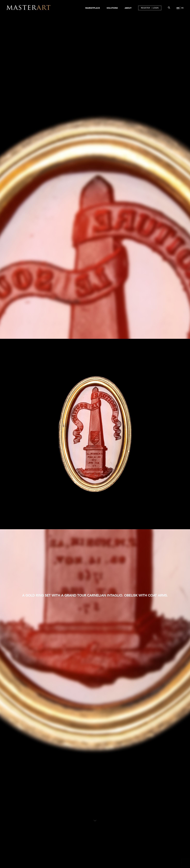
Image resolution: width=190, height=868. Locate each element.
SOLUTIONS (112, 8)
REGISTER (145, 8)
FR (182, 8)
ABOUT (128, 8)
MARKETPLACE (93, 8)
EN (178, 8)
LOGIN (156, 8)
